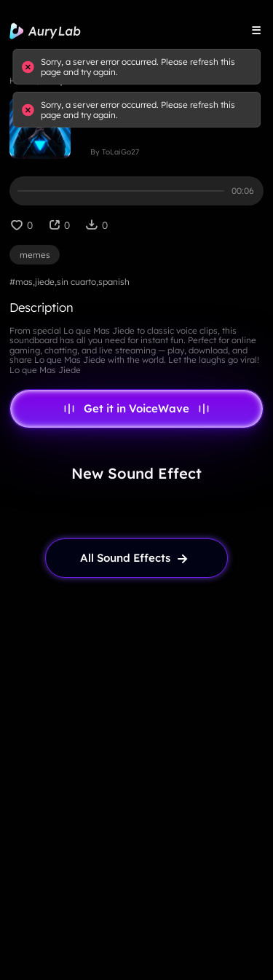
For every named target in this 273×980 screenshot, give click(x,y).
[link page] (137, 558)
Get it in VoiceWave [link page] (136, 409)
